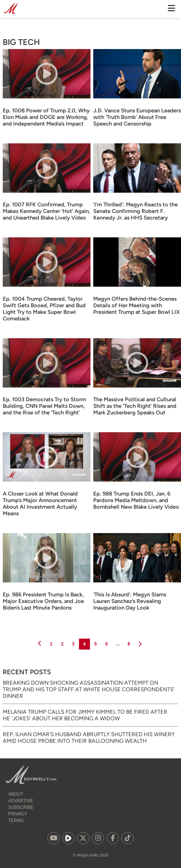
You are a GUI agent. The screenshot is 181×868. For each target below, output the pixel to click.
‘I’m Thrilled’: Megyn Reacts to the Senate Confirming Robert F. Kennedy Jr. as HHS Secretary (135, 211)
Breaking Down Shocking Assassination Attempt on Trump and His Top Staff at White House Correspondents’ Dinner (89, 689)
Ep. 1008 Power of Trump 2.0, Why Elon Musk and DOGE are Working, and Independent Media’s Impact (46, 117)
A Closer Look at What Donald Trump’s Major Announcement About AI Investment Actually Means (40, 503)
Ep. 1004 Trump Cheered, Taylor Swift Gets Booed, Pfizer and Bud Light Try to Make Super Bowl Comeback (44, 309)
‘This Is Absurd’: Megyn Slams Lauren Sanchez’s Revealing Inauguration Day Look (130, 601)
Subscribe (21, 807)
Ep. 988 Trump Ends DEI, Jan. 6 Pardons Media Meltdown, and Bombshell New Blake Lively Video (136, 500)
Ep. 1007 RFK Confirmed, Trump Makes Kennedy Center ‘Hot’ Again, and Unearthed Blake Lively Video (46, 211)
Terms (16, 820)
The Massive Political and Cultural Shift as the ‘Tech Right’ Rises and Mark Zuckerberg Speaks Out (135, 406)
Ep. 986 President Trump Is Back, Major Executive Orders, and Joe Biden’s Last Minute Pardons (43, 601)
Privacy (18, 814)
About (16, 794)
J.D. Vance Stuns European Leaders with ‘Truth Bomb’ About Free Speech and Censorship (137, 117)
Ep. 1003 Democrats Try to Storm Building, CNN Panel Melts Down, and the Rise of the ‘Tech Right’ (44, 406)
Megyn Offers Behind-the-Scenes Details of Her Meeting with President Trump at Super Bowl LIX (136, 305)
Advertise (21, 801)
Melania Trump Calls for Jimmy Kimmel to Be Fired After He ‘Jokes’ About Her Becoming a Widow (85, 715)
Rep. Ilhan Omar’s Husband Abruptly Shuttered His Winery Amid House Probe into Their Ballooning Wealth (89, 738)
